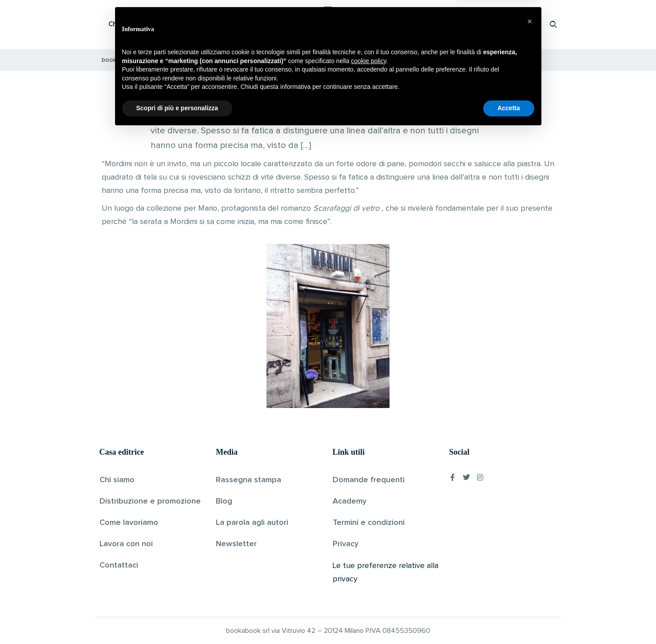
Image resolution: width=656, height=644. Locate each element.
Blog (224, 501)
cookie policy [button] (368, 572)
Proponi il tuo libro (483, 24)
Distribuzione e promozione (150, 501)
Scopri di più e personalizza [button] (177, 620)
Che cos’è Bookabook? (144, 24)
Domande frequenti (369, 480)
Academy (350, 501)
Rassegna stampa (248, 480)
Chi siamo (117, 480)
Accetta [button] (509, 620)
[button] (530, 533)
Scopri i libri (215, 24)
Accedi (531, 24)
